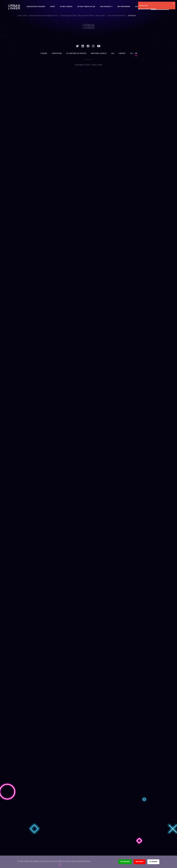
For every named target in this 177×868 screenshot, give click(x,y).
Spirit (53, 7)
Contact (122, 54)
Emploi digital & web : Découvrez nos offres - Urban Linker (83, 16)
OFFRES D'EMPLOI (66, 7)
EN (131, 54)
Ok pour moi (125, 862)
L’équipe (44, 54)
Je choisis (153, 862)
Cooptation (57, 54)
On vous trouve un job (86, 7)
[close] (174, 4)
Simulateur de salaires (36, 7)
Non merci (140, 862)
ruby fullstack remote (116, 16)
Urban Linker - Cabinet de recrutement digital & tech (38, 16)
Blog (137, 7)
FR (136, 54)
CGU (113, 54)
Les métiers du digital (76, 54)
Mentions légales (99, 54)
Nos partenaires (124, 7)
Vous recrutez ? (106, 7)
